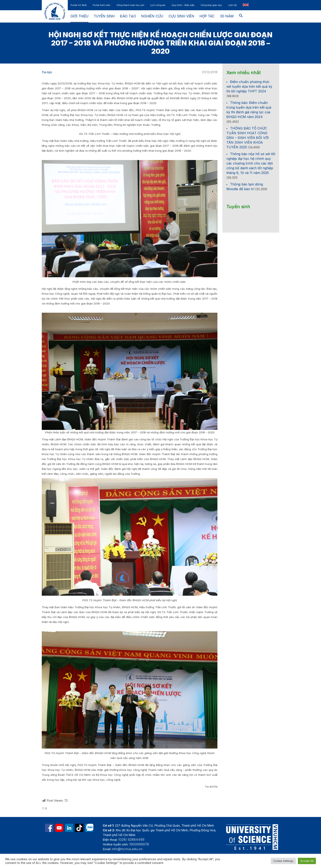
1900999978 (139, 844)
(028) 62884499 (131, 840)
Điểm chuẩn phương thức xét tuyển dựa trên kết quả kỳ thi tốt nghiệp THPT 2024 (249, 86)
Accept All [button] (307, 861)
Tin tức (47, 72)
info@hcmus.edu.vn (127, 849)
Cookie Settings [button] (283, 861)
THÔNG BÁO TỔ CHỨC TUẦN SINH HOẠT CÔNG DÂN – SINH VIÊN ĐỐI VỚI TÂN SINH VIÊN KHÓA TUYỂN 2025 (248, 138)
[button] (241, 16)
